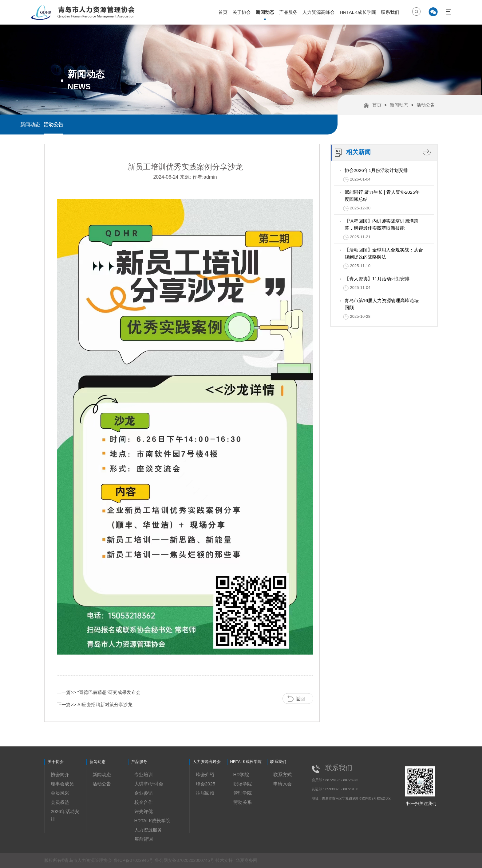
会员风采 (60, 793)
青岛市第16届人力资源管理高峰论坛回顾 (382, 304)
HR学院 (241, 775)
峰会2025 (205, 784)
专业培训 (144, 775)
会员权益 (60, 802)
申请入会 (282, 784)
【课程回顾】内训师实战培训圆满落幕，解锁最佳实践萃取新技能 (381, 224)
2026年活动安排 (65, 815)
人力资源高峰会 (319, 12)
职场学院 (243, 784)
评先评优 (144, 811)
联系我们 (390, 12)
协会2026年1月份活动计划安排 (376, 170)
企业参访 (144, 793)
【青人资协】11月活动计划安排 (377, 279)
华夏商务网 (247, 860)
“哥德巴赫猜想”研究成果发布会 (109, 692)
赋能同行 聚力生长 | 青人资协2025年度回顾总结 (382, 196)
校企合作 (144, 802)
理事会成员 (62, 784)
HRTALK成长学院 (358, 12)
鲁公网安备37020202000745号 (185, 860)
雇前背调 (144, 839)
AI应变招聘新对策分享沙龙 (105, 705)
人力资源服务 (148, 830)
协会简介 (60, 775)
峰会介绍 (205, 775)
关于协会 (242, 12)
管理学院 (243, 793)
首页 (223, 12)
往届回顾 (205, 793)
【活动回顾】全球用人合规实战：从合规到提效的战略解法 (384, 253)
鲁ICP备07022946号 (133, 860)
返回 (300, 699)
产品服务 (288, 12)
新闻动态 (265, 12)
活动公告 (53, 125)
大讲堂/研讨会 (149, 784)
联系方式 (282, 775)
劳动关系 (243, 802)
